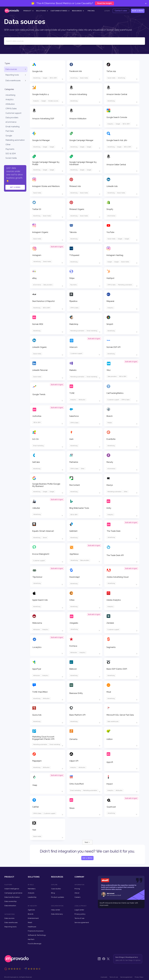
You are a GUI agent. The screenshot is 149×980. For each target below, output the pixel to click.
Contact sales (121, 11)
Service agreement (126, 977)
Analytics (10, 100)
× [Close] (146, 3)
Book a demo (138, 11)
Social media (11, 158)
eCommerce (11, 122)
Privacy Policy (139, 977)
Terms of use (114, 977)
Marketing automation (15, 140)
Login (107, 11)
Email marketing (13, 127)
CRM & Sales (11, 109)
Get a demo (15, 187)
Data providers (12, 118)
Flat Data (10, 131)
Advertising (10, 95)
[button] (29, 11)
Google (9, 136)
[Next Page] (87, 842)
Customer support (13, 113)
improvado (104, 977)
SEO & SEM (11, 154)
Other (8, 145)
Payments (10, 149)
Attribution (10, 104)
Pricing (91, 11)
